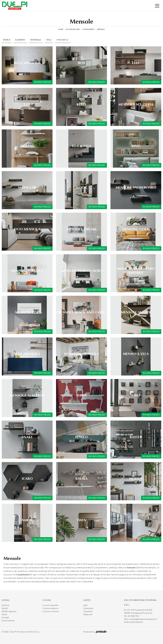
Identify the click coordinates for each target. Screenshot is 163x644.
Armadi (5, 617)
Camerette (88, 608)
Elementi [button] (20, 40)
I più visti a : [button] (63, 40)
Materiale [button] (36, 40)
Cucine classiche (50, 605)
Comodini (88, 611)
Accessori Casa (73, 29)
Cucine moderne (50, 608)
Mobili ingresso (9, 611)
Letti (85, 605)
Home (61, 29)
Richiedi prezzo (43, 82)
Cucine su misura (51, 611)
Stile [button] (49, 40)
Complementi (88, 29)
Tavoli (5, 614)
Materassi (88, 614)
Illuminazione (8, 620)
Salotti (5, 608)
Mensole (101, 29)
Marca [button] (7, 40)
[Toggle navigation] (157, 6)
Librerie (5, 605)
